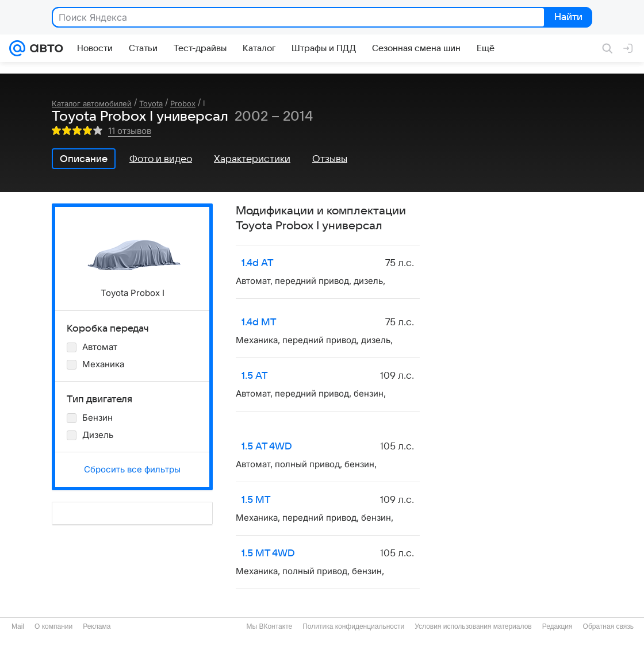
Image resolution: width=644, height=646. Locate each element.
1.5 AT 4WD (267, 447)
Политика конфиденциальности (353, 626)
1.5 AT (255, 376)
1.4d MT (259, 322)
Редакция (557, 626)
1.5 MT (256, 500)
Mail (18, 626)
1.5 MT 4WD (268, 553)
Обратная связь (608, 626)
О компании (53, 626)
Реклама (97, 626)
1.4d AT (258, 263)
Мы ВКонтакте (269, 626)
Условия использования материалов (473, 626)
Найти (567, 18)
